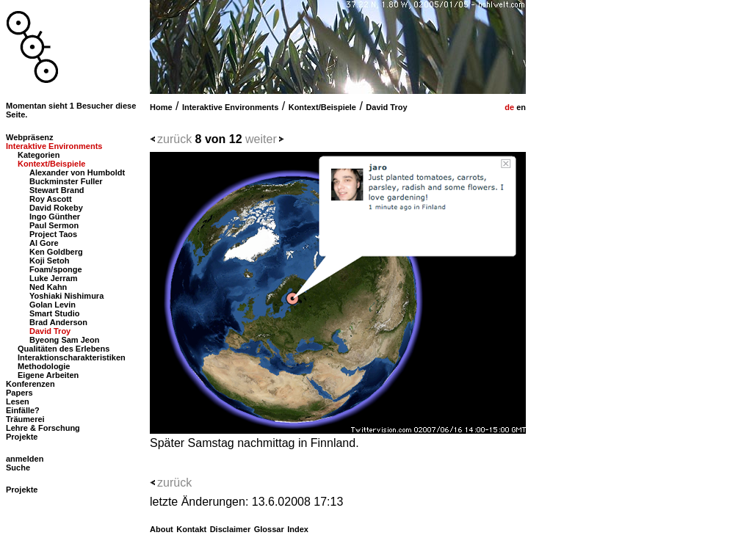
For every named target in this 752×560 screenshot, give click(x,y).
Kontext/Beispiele (322, 107)
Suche (18, 468)
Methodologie (44, 366)
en (520, 107)
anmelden (25, 459)
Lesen (18, 401)
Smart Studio (54, 313)
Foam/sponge (56, 269)
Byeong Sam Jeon (64, 340)
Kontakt (191, 529)
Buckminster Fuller (66, 181)
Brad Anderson (58, 322)
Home (161, 107)
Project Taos (53, 234)
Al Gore (44, 243)
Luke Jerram (53, 278)
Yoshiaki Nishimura (66, 296)
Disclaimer (231, 529)
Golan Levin (53, 305)
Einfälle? (23, 410)
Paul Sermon (54, 225)
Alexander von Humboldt (77, 172)
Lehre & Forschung (43, 428)
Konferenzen (30, 384)
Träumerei (25, 419)
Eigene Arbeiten (48, 375)
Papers (19, 393)
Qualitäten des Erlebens (64, 349)
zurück (174, 139)
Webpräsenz (30, 137)
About (162, 529)
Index (298, 529)
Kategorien (39, 155)
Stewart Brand (57, 190)
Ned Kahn (48, 287)
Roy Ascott (51, 199)
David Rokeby (56, 208)
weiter (261, 139)
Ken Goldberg (56, 252)
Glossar (269, 529)
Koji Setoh (49, 261)
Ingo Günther (55, 217)
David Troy (386, 107)
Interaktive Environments (230, 107)
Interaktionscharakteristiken (72, 357)
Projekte (22, 437)
